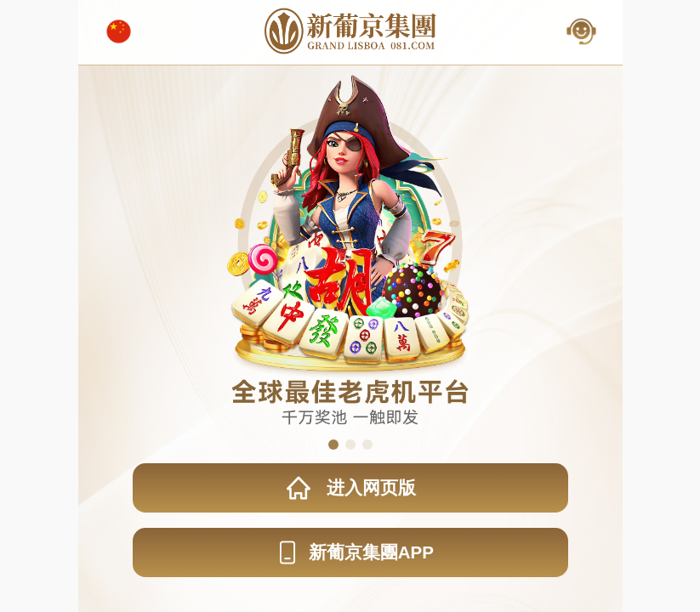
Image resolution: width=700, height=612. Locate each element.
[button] (333, 445)
